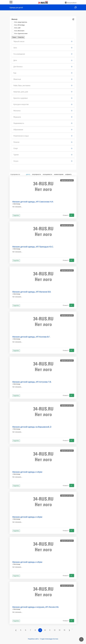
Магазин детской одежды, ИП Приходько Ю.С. (33, 247)
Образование (43, 130)
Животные (43, 79)
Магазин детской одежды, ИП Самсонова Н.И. (33, 202)
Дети (43, 60)
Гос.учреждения (43, 54)
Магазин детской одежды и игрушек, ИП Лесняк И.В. (36, 607)
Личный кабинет (72, 3)
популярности (36, 174)
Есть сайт (17, 28)
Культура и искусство (43, 104)
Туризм (43, 155)
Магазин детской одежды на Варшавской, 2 (32, 427)
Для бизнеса (43, 67)
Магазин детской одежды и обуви (27, 472)
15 (64, 630)
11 (50, 630)
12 (55, 630)
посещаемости (47, 174)
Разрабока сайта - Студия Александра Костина (43, 639)
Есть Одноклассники (20, 34)
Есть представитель (20, 22)
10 (45, 630)
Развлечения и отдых (43, 136)
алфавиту (68, 174)
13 (60, 630)
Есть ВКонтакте (19, 31)
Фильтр (14, 19)
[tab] (43, 42)
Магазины (43, 111)
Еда (43, 73)
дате (28, 174)
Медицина (43, 117)
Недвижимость (43, 123)
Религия (43, 142)
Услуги (43, 161)
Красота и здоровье (43, 98)
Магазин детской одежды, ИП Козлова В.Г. (31, 337)
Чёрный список (43, 41)
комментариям (59, 174)
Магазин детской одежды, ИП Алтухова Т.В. (32, 382)
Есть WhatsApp (19, 25)
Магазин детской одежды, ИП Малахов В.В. (32, 292)
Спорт (43, 148)
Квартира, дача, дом (43, 92)
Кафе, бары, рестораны (43, 85)
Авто (43, 48)
